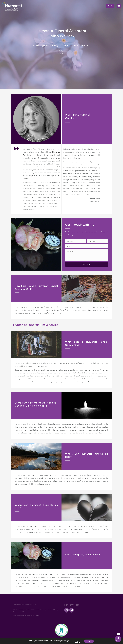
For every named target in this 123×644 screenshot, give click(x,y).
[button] (119, 6)
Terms (32, 615)
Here (39, 586)
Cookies (37, 615)
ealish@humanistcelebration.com (27, 604)
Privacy (27, 615)
